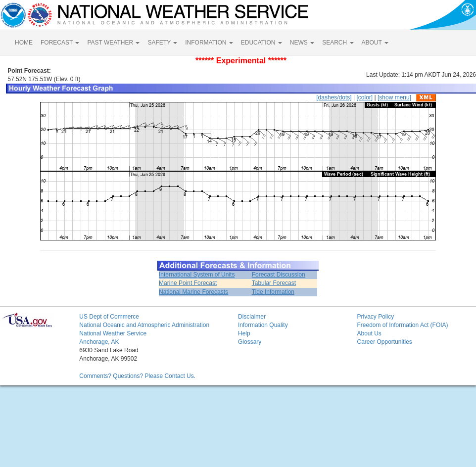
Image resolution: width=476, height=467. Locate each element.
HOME (24, 43)
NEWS (302, 43)
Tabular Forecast (274, 283)
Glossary (250, 342)
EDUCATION (262, 43)
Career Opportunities (384, 342)
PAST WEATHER (113, 43)
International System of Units (197, 275)
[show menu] (394, 97)
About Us (369, 333)
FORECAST (60, 43)
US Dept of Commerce (109, 317)
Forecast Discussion (279, 275)
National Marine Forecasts (193, 292)
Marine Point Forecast (188, 283)
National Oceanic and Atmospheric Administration (144, 325)
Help (244, 333)
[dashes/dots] (334, 97)
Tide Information (273, 292)
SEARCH (338, 43)
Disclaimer (252, 317)
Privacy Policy (375, 317)
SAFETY (162, 43)
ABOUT (375, 43)
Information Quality (263, 325)
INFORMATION (209, 43)
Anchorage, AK (99, 342)
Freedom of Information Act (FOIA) (402, 325)
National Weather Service (113, 333)
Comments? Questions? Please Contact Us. (137, 376)
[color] (364, 97)
